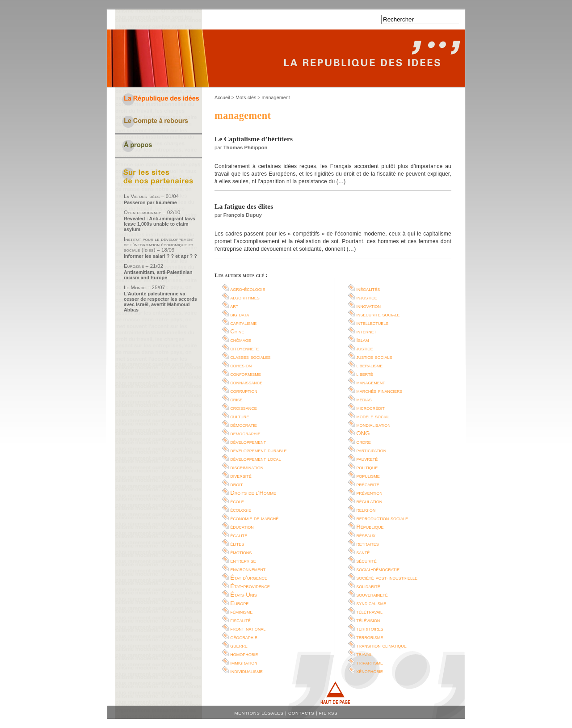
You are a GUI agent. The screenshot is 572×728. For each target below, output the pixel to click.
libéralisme (369, 365)
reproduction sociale (382, 518)
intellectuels (372, 323)
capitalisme (243, 323)
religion (366, 510)
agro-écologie (248, 289)
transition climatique (381, 646)
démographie (245, 433)
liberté (364, 374)
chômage (241, 340)
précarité (368, 484)
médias (364, 399)
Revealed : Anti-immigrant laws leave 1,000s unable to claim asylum (160, 224)
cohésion (241, 365)
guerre (239, 646)
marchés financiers (379, 391)
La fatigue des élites (244, 206)
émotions (241, 552)
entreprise (243, 561)
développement (248, 442)
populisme (368, 476)
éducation (242, 527)
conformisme (246, 374)
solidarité (368, 586)
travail (364, 654)
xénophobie (370, 671)
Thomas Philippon (246, 147)
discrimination (247, 467)
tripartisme (370, 663)
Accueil (222, 97)
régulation (369, 501)
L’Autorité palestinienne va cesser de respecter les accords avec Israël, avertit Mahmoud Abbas (160, 302)
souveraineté (372, 595)
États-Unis (243, 595)
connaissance (246, 382)
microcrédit (370, 408)
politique (367, 467)
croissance (244, 408)
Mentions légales (259, 713)
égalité (239, 535)
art (234, 306)
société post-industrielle (387, 578)
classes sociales (250, 357)
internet (366, 331)
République (370, 527)
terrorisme (370, 637)
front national (248, 629)
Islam (362, 340)
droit (236, 484)
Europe (239, 603)
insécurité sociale (378, 314)
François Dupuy (243, 215)
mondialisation (373, 425)
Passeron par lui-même (150, 202)
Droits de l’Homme (253, 493)
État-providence (250, 586)
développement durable (258, 450)
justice (365, 348)
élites (237, 544)
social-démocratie (378, 569)
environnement (248, 569)
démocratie (243, 425)
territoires (370, 629)
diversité (241, 476)
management (371, 382)
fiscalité (240, 620)
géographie (244, 637)
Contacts (301, 713)
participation (371, 450)
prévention (369, 493)
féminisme (241, 612)
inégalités (368, 289)
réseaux (366, 535)
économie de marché (254, 518)
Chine (237, 331)
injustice (367, 297)
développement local (255, 459)
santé (363, 552)
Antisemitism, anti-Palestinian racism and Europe (158, 275)
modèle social (373, 416)
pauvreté (367, 459)
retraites (368, 544)
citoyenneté (244, 348)
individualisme (246, 671)
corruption (244, 391)
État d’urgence (249, 578)
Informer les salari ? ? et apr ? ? (160, 256)
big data (240, 314)
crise (236, 399)
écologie (241, 510)
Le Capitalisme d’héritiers (254, 139)
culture (240, 416)
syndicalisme (371, 603)
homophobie (244, 654)
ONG (363, 433)
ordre (364, 442)
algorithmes (245, 297)
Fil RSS (328, 713)
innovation (368, 306)
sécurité (366, 561)
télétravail (369, 612)
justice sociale (374, 357)
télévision (368, 620)
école (237, 501)
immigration (244, 663)
